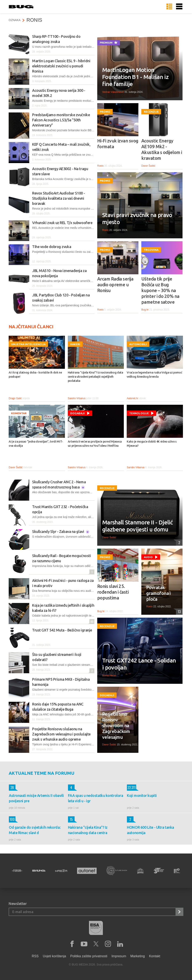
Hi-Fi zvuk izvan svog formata (118, 144)
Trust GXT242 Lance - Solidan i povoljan (139, 664)
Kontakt (155, 956)
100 (12, 819)
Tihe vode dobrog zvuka (52, 247)
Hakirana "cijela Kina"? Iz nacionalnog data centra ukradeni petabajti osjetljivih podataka (95, 377)
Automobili (138, 344)
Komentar (19, 413)
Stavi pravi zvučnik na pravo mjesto (137, 218)
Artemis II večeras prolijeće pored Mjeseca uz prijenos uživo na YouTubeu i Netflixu (95, 444)
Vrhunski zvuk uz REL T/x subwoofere (62, 223)
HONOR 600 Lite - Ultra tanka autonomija (150, 830)
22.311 (131, 788)
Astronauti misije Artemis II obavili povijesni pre (36, 798)
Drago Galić (15, 398)
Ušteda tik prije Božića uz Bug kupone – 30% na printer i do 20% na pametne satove (160, 290)
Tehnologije (139, 413)
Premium (109, 42)
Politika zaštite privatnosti (89, 956)
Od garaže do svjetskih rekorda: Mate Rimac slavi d (35, 830)
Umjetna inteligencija (28, 344)
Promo (105, 112)
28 (11, 788)
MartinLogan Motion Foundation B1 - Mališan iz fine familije (135, 77)
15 (70, 819)
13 (178, 612)
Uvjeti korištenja (54, 956)
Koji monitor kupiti (142, 795)
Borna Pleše (109, 676)
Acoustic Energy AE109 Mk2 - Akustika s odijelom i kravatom (162, 149)
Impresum (119, 956)
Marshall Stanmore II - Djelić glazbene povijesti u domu (138, 526)
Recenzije (151, 112)
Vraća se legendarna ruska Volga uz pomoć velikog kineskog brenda (154, 375)
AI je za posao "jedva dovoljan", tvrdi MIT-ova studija (36, 444)
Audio (148, 557)
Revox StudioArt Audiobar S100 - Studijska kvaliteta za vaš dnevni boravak (59, 198)
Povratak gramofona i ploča (158, 593)
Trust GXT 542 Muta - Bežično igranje (62, 630)
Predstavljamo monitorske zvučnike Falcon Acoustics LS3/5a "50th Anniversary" (61, 120)
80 (91, 621)
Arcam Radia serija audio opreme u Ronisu (115, 285)
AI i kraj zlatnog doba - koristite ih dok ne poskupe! (35, 375)
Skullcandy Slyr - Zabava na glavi (61, 531)
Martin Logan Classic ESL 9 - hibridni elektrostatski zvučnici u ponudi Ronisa (61, 66)
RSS (35, 956)
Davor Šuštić (148, 166)
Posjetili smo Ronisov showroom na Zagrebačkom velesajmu (116, 725)
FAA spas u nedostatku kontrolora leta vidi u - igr (96, 798)
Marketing (138, 956)
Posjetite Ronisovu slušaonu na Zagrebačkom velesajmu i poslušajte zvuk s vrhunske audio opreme (61, 734)
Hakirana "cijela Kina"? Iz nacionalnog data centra (88, 830)
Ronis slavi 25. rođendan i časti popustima (113, 592)
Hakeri (75, 344)
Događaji (77, 413)
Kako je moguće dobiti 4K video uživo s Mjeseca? (152, 444)
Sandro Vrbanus (77, 398)
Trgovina (151, 250)
